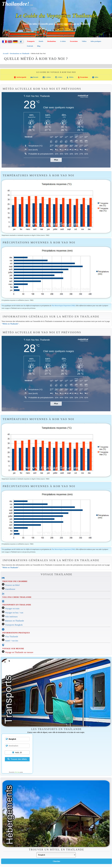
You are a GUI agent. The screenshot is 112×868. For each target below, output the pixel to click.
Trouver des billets (17, 759)
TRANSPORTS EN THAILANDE (17, 605)
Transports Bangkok (14, 625)
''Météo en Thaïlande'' (10, 324)
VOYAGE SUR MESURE (13, 649)
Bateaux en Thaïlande (15, 621)
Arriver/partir (20, 77)
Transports (31, 41)
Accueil (5, 53)
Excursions (74, 41)
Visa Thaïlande (12, 637)
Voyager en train (12, 609)
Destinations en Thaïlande (20, 53)
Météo (70, 77)
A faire (59, 77)
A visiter (63, 41)
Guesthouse (10, 589)
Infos (95, 77)
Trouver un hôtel (12, 585)
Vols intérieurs (11, 617)
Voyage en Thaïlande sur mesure (19, 652)
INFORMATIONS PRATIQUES (16, 633)
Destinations (52, 41)
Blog (39, 46)
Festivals (30, 46)
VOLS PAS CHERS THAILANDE (17, 597)
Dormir (34, 77)
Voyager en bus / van (14, 613)
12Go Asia (17, 772)
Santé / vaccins (12, 641)
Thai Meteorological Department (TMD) (63, 306)
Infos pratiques (96, 41)
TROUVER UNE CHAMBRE (15, 581)
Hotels (41, 41)
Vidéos (84, 41)
